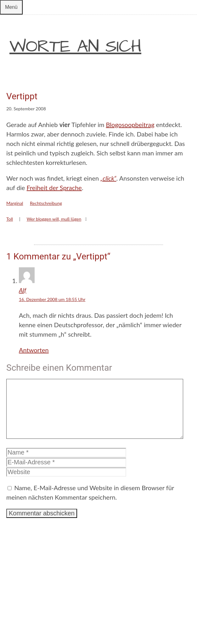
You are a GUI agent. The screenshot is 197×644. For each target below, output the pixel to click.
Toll (10, 219)
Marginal (15, 203)
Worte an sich (75, 47)
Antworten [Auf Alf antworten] (34, 350)
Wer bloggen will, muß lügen (54, 219)
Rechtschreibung (46, 203)
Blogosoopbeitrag (130, 125)
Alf (23, 290)
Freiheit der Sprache (54, 188)
